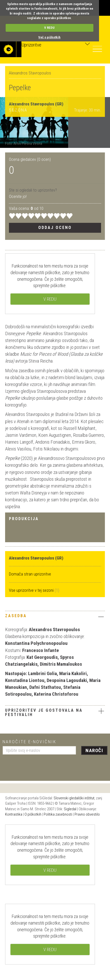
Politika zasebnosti (58, 814)
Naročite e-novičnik (29, 742)
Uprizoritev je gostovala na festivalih (44, 713)
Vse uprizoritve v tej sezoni (32, 590)
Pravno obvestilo (87, 814)
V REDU (49, 28)
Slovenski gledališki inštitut (74, 798)
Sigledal (70, 809)
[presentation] (41, 766)
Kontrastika (14, 814)
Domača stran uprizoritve (30, 574)
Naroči (94, 750)
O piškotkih (33, 814)
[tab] (55, 617)
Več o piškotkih (49, 37)
